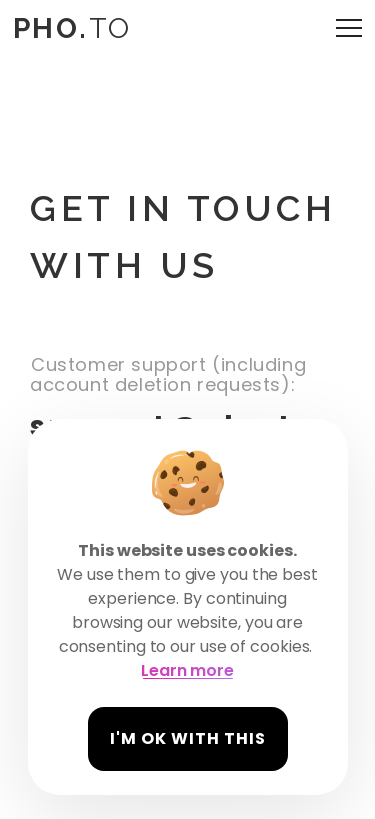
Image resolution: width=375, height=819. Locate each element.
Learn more (187, 670)
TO (72, 29)
